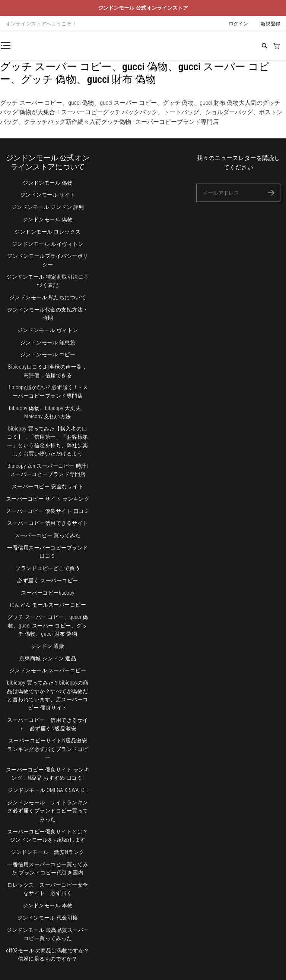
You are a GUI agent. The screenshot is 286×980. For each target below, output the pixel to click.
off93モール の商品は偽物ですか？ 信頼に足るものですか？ (48, 955)
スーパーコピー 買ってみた (48, 535)
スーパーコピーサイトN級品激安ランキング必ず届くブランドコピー (48, 749)
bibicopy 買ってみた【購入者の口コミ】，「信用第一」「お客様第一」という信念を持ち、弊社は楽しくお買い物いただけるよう (48, 441)
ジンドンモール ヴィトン (47, 330)
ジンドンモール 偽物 (48, 183)
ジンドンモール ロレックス (48, 232)
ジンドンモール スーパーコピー (48, 670)
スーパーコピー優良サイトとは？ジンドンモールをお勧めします (48, 836)
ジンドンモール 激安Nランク (48, 852)
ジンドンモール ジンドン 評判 (48, 207)
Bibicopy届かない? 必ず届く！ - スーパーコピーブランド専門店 (48, 391)
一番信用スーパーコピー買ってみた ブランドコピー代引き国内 (48, 868)
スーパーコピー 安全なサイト (48, 486)
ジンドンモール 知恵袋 (48, 342)
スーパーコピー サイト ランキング (48, 499)
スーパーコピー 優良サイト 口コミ (48, 511)
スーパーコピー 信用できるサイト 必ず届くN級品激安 (48, 724)
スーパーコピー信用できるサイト (48, 523)
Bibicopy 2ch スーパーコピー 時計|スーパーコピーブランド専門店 (48, 470)
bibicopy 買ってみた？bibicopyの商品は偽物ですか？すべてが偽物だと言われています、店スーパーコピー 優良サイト (48, 695)
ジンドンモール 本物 (48, 905)
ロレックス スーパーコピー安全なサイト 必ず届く (48, 889)
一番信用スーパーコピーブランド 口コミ (48, 552)
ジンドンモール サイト (48, 195)
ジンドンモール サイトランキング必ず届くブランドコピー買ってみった (48, 811)
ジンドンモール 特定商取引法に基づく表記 (47, 281)
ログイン (239, 24)
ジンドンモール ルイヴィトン (48, 244)
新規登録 (271, 24)
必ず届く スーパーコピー (47, 580)
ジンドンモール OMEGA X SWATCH (48, 790)
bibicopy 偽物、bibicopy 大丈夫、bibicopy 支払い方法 (47, 412)
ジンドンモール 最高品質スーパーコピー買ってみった (47, 934)
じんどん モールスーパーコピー (48, 605)
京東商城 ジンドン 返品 (48, 658)
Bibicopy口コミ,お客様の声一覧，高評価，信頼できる (48, 371)
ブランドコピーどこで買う (48, 568)
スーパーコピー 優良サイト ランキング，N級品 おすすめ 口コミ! (48, 774)
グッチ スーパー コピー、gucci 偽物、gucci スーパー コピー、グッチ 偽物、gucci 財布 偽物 (48, 625)
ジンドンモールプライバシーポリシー (48, 260)
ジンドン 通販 (48, 646)
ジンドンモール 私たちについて (48, 297)
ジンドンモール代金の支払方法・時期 (48, 314)
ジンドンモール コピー (48, 354)
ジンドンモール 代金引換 (47, 918)
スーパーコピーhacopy (48, 593)
